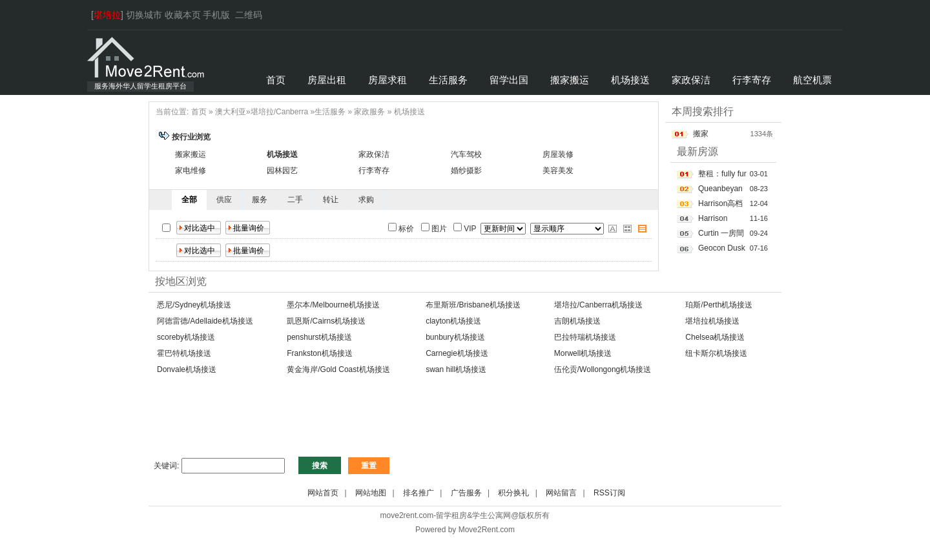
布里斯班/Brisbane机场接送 (473, 305)
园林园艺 (282, 171)
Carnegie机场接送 (457, 353)
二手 (295, 200)
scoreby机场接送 (186, 337)
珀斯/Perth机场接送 (719, 305)
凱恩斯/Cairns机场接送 (326, 321)
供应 (224, 200)
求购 (366, 200)
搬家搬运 (191, 154)
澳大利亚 (231, 112)
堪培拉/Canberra (279, 112)
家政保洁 (374, 154)
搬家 (701, 134)
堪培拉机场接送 (712, 321)
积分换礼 (513, 493)
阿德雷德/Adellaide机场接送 (205, 321)
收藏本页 (183, 15)
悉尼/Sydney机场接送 (194, 305)
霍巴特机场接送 (184, 353)
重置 (369, 466)
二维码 (249, 15)
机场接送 (409, 112)
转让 (331, 200)
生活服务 (330, 112)
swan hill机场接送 (456, 369)
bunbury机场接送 (455, 337)
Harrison (713, 218)
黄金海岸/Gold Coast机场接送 (338, 369)
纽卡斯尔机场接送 (716, 353)
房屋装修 (558, 154)
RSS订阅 (609, 493)
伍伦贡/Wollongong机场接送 (603, 369)
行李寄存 (374, 171)
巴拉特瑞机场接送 (585, 337)
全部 (189, 200)
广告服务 (466, 493)
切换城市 (144, 15)
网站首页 (323, 493)
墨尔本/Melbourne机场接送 (333, 305)
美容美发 (558, 171)
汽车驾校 (466, 154)
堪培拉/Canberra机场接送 (598, 305)
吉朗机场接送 (577, 321)
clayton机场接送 (453, 321)
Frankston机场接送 (319, 353)
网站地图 (371, 493)
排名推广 (418, 493)
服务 (260, 200)
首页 (199, 112)
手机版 (216, 15)
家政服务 (369, 112)
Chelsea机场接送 (715, 337)
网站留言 (561, 493)
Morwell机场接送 (583, 353)
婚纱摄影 (466, 171)
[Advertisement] (384, 422)
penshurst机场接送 (319, 337)
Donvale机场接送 (187, 369)
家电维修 (191, 171)
